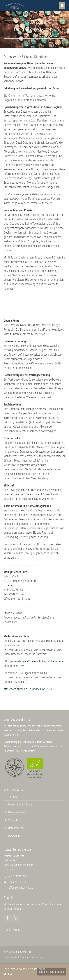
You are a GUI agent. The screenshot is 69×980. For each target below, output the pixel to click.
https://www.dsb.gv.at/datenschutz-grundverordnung (34, 661)
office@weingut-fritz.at (21, 888)
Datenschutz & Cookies (16, 957)
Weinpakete (15, 820)
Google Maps (12, 930)
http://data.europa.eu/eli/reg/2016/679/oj (28, 689)
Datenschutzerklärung (20, 805)
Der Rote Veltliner (17, 812)
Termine (13, 797)
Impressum (37, 957)
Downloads (14, 836)
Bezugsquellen (16, 828)
